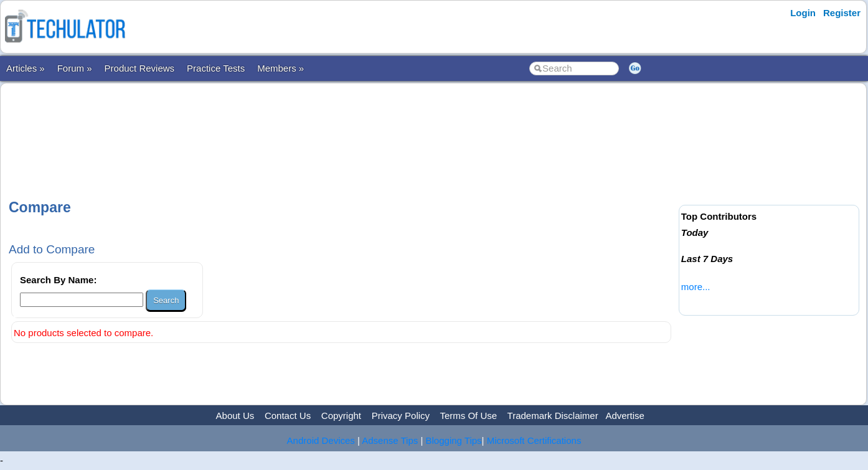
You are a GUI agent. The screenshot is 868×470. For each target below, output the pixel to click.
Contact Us (288, 416)
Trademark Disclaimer (553, 416)
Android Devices (321, 440)
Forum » (75, 68)
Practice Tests (216, 68)
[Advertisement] (341, 130)
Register (842, 13)
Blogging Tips (454, 440)
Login (803, 13)
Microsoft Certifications (534, 440)
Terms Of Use (468, 416)
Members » (281, 68)
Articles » (26, 68)
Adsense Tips (390, 440)
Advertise (625, 416)
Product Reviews (140, 68)
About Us (235, 416)
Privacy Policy (401, 416)
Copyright (341, 416)
